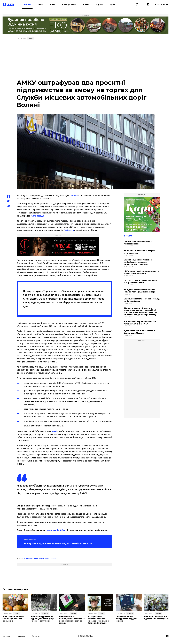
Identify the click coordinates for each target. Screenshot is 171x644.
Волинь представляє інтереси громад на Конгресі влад (142, 300)
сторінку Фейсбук (56, 530)
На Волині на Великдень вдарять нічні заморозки (140, 252)
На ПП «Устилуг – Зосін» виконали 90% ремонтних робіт (140, 282)
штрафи (27, 558)
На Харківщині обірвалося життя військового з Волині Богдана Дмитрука (98, 620)
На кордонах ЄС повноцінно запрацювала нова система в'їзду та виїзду (72, 620)
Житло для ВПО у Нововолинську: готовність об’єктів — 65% (140, 323)
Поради (99, 4)
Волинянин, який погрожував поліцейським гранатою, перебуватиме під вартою (138, 262)
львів (47, 558)
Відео (53, 4)
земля (41, 558)
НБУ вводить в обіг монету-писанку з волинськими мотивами (141, 272)
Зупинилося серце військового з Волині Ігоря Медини (139, 332)
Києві (54, 431)
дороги (53, 558)
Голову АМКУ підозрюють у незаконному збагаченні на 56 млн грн (58, 543)
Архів (112, 4)
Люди (40, 4)
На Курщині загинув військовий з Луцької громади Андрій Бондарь (140, 291)
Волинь (35, 558)
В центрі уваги (69, 4)
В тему (128, 236)
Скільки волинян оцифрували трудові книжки (138, 243)
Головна (6, 636)
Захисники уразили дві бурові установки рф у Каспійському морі (42, 619)
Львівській (69, 230)
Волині (74, 195)
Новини (27, 4)
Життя (86, 4)
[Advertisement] (86, 60)
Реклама (21, 636)
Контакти (36, 636)
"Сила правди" (38, 216)
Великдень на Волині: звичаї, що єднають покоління (13, 619)
